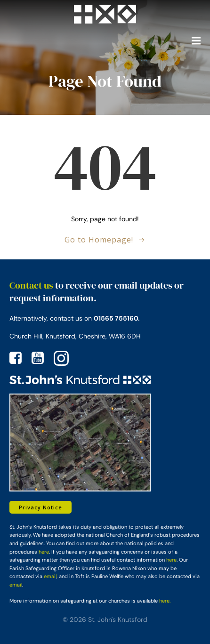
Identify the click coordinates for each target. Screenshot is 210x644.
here (44, 552)
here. (165, 601)
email (50, 576)
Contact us (31, 285)
